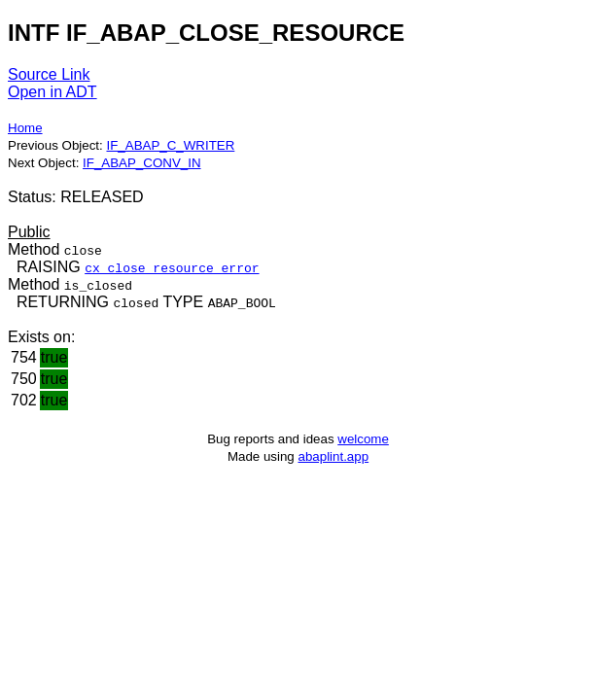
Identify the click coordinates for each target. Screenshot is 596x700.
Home (25, 128)
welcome (363, 439)
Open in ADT (53, 92)
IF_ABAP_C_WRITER (170, 145)
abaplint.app (333, 456)
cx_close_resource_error (172, 267)
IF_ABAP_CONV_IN (141, 163)
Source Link (49, 74)
